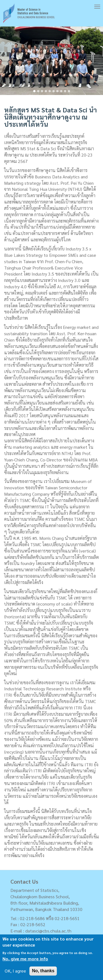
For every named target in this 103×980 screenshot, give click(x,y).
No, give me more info (25, 959)
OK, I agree (15, 971)
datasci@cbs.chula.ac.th (48, 931)
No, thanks (43, 971)
